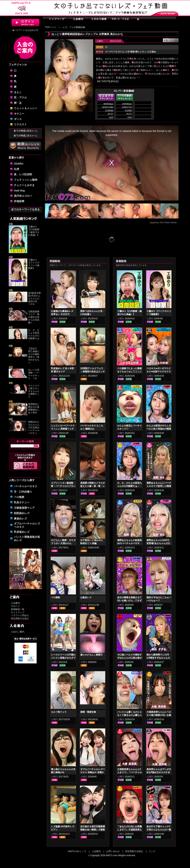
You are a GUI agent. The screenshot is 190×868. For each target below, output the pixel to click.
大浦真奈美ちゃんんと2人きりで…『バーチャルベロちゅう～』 (130, 772)
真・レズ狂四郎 (23, 174)
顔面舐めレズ (22, 513)
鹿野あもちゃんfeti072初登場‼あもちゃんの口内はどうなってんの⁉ (158, 543)
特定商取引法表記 (20, 619)
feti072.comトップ (77, 851)
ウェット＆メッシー (26, 108)
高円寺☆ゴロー (23, 196)
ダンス (18, 119)
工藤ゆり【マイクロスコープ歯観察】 (34, 264)
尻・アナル (20, 97)
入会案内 (15, 603)
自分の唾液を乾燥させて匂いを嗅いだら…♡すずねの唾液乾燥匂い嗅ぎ (130, 601)
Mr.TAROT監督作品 (115, 52)
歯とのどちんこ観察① (91, 655)
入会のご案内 (18, 632)
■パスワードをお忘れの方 (25, 30)
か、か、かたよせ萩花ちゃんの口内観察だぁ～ (34, 336)
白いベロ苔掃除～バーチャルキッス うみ (34, 374)
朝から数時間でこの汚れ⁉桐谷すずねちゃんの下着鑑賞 (158, 658)
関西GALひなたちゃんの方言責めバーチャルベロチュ (34, 428)
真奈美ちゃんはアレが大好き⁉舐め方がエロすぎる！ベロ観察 (159, 772)
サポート (15, 606)
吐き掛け (141, 52)
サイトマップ (18, 612)
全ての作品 (25, 131)
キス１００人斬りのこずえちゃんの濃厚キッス (34, 391)
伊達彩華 (19, 201)
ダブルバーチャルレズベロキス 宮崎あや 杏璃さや (93, 772)
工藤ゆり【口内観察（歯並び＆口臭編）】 (34, 231)
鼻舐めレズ (20, 519)
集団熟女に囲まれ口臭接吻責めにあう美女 (34, 408)
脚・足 (18, 103)
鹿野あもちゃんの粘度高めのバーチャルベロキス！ (130, 543)
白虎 (17, 169)
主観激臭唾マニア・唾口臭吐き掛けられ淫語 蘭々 (34, 317)
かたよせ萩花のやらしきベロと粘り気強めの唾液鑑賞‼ (159, 429)
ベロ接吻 (55, 597)
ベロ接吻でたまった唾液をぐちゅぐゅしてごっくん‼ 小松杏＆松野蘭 (130, 372)
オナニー (19, 114)
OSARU (19, 164)
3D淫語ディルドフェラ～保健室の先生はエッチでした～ (93, 372)
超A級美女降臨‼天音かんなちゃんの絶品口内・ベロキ (35, 299)
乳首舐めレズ (22, 532)
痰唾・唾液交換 (88, 712)
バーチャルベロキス (26, 486)
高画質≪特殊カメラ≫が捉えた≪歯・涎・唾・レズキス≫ (93, 486)
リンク (152, 851)
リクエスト (20, 124)
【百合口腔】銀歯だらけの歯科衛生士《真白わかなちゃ (34, 356)
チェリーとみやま (24, 185)
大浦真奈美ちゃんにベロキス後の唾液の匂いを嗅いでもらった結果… (159, 715)
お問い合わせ (113, 851)
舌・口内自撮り (23, 492)
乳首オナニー (22, 502)
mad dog (19, 191)
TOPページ (50, 27)
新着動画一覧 (18, 609)
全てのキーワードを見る (25, 209)
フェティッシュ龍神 (26, 180)
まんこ (18, 92)
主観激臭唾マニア (24, 508)
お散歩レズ (86, 597)
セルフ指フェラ (59, 712)
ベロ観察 (19, 497)
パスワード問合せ (20, 615)
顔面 (152, 52)
